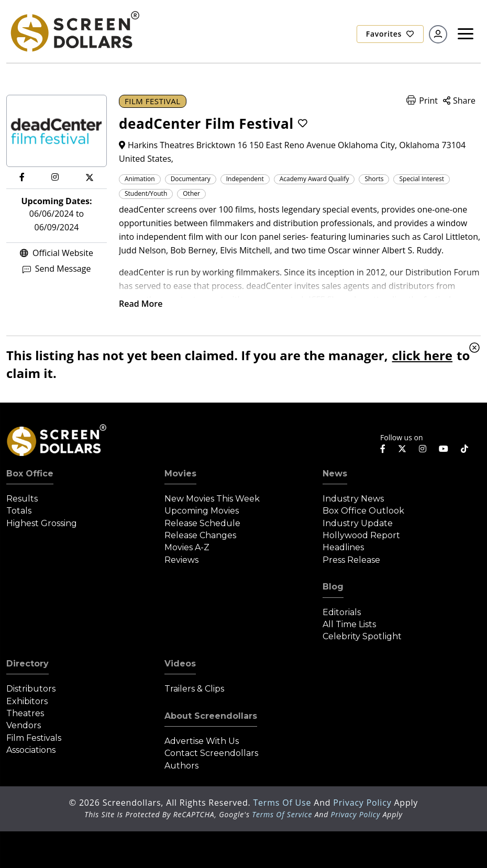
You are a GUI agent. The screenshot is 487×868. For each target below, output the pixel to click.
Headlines (343, 547)
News (335, 474)
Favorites (390, 34)
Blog (333, 587)
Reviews (181, 560)
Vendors (24, 725)
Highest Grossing (42, 523)
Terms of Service (282, 814)
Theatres (25, 713)
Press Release (351, 560)
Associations (31, 750)
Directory (27, 664)
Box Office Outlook (363, 511)
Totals (19, 511)
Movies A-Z (187, 547)
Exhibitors (27, 701)
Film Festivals (34, 738)
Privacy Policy (363, 803)
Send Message (57, 269)
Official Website (57, 253)
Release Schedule (202, 523)
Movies (180, 474)
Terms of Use (283, 803)
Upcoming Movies (202, 511)
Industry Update (358, 523)
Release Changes (200, 535)
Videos (180, 664)
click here (422, 355)
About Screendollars (211, 716)
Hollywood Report (361, 535)
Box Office (30, 474)
